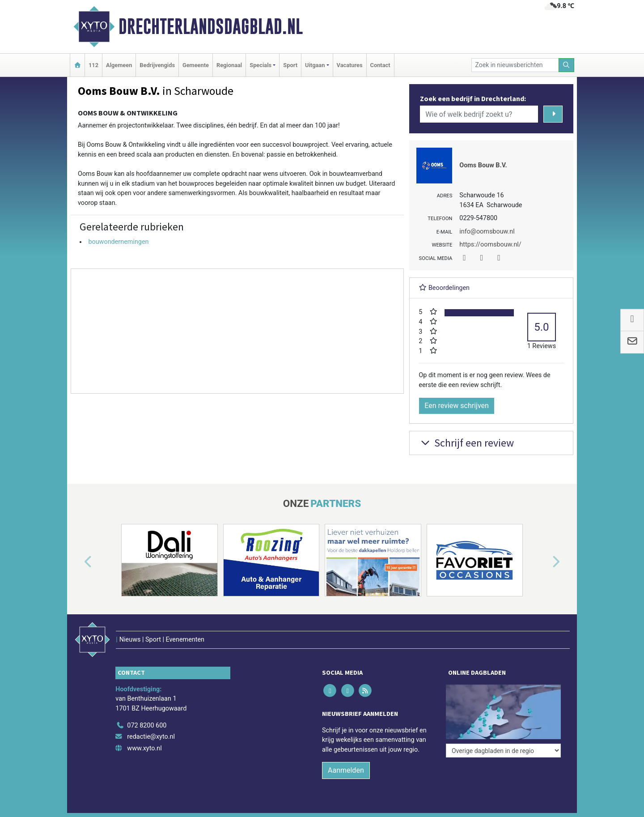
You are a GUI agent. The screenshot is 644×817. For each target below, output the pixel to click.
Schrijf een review (466, 443)
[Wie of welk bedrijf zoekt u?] (479, 114)
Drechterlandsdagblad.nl (211, 26)
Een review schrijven (457, 406)
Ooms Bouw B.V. (483, 165)
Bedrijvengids (157, 65)
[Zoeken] (567, 65)
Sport (290, 65)
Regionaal (229, 65)
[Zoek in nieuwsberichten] (515, 65)
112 (93, 65)
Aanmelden (346, 770)
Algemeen (119, 65)
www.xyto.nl (144, 748)
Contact (380, 65)
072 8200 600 (147, 726)
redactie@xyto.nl (151, 737)
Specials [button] (261, 65)
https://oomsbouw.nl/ (490, 245)
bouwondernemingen (118, 242)
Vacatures (350, 65)
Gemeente (196, 65)
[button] (78, 562)
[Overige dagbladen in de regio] (503, 751)
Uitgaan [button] (315, 65)
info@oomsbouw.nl (487, 232)
